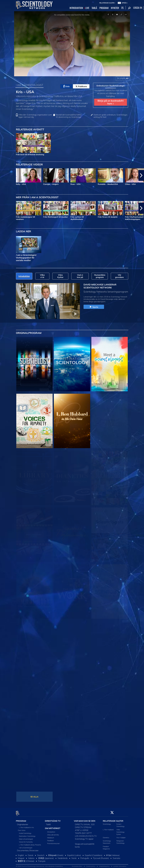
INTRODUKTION (76, 8)
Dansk (31, 854)
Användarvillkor (77, 865)
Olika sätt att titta (53, 833)
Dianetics (106, 836)
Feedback (50, 839)
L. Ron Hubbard (108, 828)
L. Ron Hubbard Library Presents (30, 843)
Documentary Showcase (28, 849)
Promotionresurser (53, 842)
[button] (141, 175)
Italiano (31, 857)
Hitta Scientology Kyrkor (121, 831)
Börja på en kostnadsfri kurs (111, 102)
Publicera (81, 86)
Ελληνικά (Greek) (56, 854)
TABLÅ (94, 8)
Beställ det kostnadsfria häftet (69, 116)
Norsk (74, 857)
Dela (66, 86)
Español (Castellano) (94, 854)
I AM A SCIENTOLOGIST (30, 85)
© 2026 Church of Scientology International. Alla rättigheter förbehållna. (39, 865)
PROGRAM (104, 8)
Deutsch (41, 854)
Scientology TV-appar (84, 838)
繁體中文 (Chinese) (26, 860)
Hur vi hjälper (121, 836)
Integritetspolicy (104, 865)
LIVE (87, 8)
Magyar (21, 857)
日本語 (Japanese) (46, 857)
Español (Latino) (74, 854)
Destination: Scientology (27, 835)
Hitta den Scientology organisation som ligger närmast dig (35, 116)
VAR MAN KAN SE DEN (85, 820)
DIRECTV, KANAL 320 (85, 823)
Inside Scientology (25, 832)
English (21, 854)
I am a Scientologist (26, 846)
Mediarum (51, 836)
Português (85, 857)
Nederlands (63, 857)
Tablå (48, 823)
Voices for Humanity (26, 841)
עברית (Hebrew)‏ (113, 854)
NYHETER (115, 8)
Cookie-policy (91, 865)
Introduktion (51, 830)
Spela (94, 307)
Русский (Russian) (101, 857)
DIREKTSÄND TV (53, 820)
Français (42, 860)
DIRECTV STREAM (83, 826)
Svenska (116, 857)
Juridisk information (120, 865)
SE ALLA (34, 797)
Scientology (107, 823)
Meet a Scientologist (26, 838)
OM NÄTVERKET (53, 827)
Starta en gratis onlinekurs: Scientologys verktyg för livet (110, 116)
